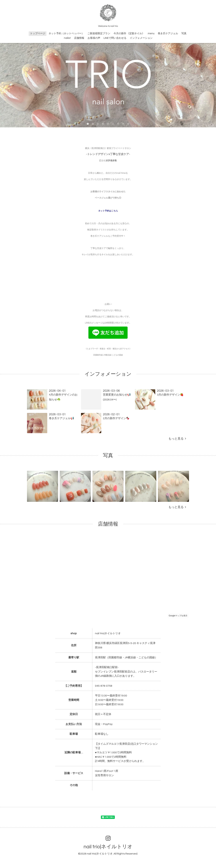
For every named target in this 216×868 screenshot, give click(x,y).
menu (151, 33)
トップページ (38, 33)
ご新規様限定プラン (99, 33)
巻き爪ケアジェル (168, 33)
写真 (184, 33)
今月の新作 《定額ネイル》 (129, 33)
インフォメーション (141, 38)
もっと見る (177, 439)
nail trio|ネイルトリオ (108, 847)
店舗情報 (79, 38)
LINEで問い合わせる (115, 38)
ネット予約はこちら (108, 211)
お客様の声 (94, 38)
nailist (67, 38)
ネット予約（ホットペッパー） (66, 33)
